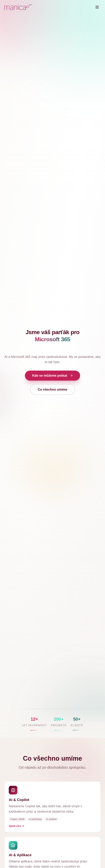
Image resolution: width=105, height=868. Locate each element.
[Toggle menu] (97, 7)
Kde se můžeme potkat (52, 376)
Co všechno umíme (52, 390)
